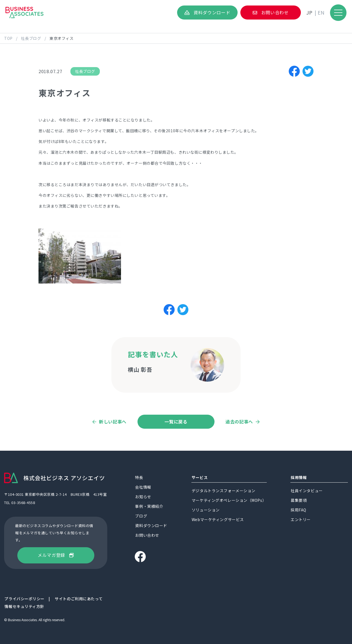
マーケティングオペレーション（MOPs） (229, 500)
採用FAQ (299, 510)
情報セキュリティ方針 (24, 607)
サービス (200, 478)
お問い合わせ (275, 12)
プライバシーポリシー (24, 599)
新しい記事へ (113, 422)
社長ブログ (85, 71)
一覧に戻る (176, 422)
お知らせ (143, 497)
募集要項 (299, 500)
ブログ (141, 516)
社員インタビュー (307, 491)
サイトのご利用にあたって (79, 599)
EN (321, 12)
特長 (139, 478)
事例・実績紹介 (149, 507)
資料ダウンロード (212, 12)
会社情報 (143, 487)
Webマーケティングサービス (218, 520)
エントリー (301, 520)
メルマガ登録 (51, 555)
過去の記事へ (239, 422)
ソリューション (206, 510)
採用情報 (299, 478)
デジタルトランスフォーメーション (224, 491)
